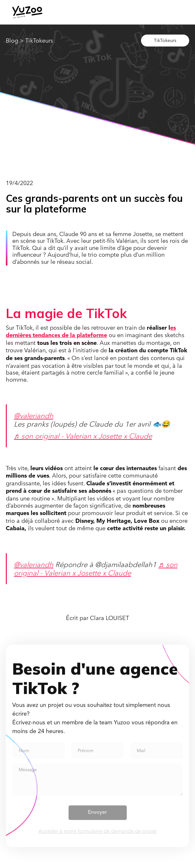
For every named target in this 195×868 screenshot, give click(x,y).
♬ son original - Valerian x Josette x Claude (83, 436)
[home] (27, 12)
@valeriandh (34, 415)
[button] (163, 12)
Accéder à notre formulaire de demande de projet (98, 835)
